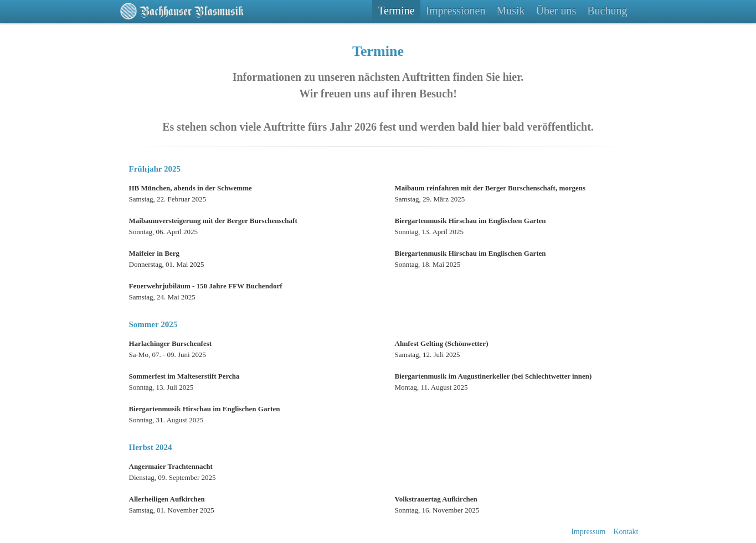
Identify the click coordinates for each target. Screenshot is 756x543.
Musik (510, 11)
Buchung (607, 11)
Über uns (556, 11)
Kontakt (626, 532)
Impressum (588, 532)
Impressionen (456, 11)
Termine (396, 11)
